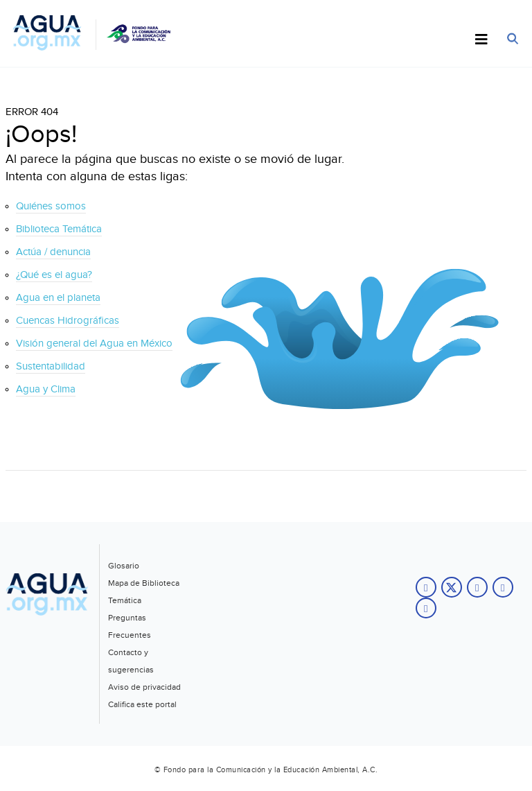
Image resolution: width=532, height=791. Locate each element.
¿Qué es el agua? (54, 275)
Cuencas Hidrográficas (68, 321)
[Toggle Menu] (481, 40)
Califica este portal (142, 704)
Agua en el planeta (58, 298)
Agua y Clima (46, 389)
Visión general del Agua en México (94, 344)
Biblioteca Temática (59, 229)
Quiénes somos (51, 206)
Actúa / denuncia (53, 252)
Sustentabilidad (51, 366)
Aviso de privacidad (144, 687)
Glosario (124, 566)
